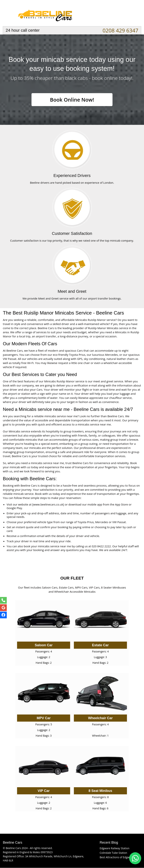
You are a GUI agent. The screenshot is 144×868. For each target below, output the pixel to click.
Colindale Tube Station (113, 853)
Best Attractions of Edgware (116, 857)
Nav (135, 14)
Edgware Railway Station (114, 848)
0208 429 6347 (120, 30)
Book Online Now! (72, 100)
